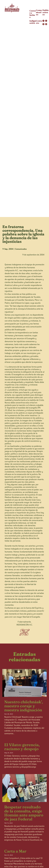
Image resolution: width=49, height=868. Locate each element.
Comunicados (21, 249)
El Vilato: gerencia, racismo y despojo (22, 747)
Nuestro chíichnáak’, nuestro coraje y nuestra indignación (24, 706)
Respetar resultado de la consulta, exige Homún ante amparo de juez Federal (24, 813)
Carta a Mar (15, 851)
